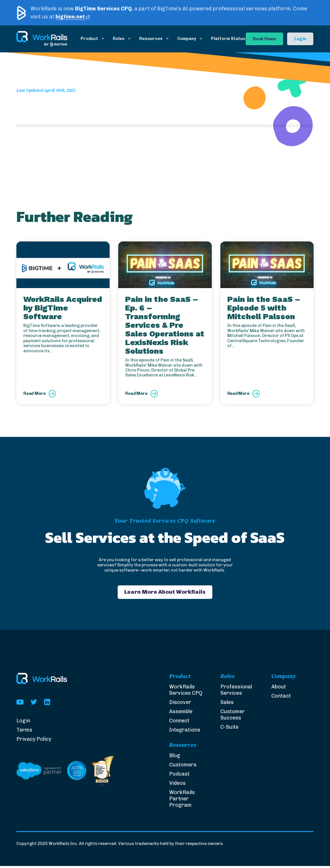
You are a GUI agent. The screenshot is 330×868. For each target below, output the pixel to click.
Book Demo (264, 39)
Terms (24, 732)
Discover (180, 705)
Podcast (179, 776)
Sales (227, 705)
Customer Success (233, 717)
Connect (179, 723)
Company (187, 39)
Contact (281, 698)
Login (300, 39)
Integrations (185, 732)
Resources (151, 39)
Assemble (181, 714)
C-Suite (229, 729)
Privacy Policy (34, 741)
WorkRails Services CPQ (186, 692)
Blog (175, 757)
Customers (183, 767)
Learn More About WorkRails (165, 593)
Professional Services (236, 692)
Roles (119, 39)
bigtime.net (73, 17)
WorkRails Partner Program (182, 801)
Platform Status (228, 39)
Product (89, 39)
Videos (177, 785)
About (279, 689)
